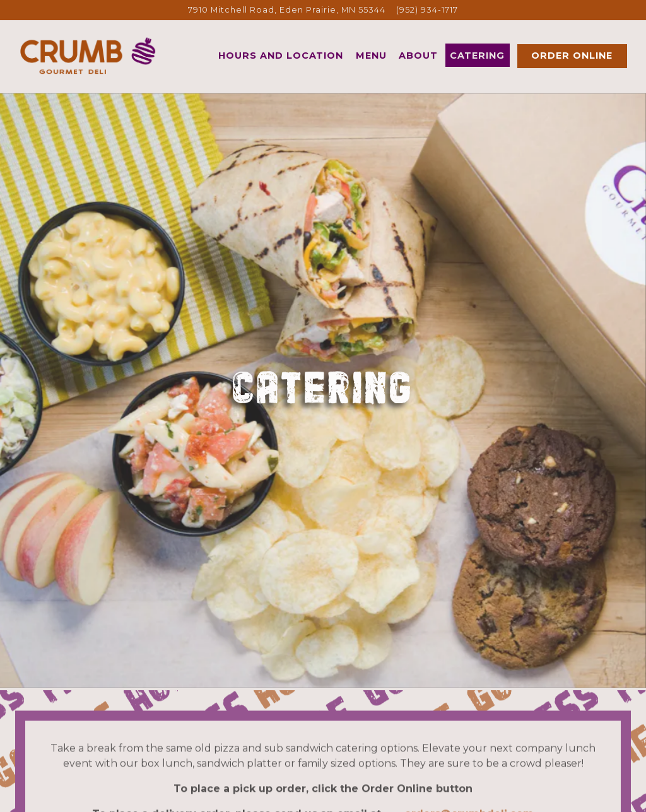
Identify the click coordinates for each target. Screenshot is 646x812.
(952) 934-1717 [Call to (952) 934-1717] (427, 10)
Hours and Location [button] (281, 56)
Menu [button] (371, 56)
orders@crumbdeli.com (469, 793)
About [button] (418, 56)
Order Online (572, 56)
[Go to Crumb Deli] (287, 10)
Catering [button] (477, 56)
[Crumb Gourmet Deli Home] (88, 56)
